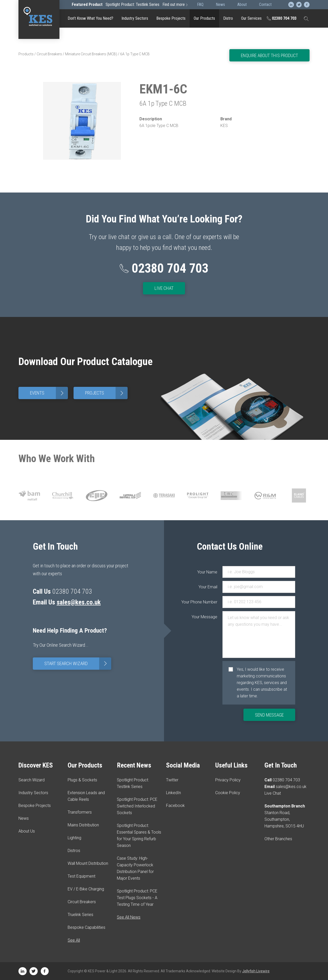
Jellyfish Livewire (256, 971)
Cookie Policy (228, 793)
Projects (106, 393)
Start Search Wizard (78, 664)
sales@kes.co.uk (79, 602)
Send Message (269, 715)
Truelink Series (80, 915)
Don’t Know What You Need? (90, 18)
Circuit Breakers (49, 54)
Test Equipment (81, 876)
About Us (27, 831)
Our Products (204, 18)
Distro (228, 18)
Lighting (74, 838)
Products (26, 54)
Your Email (208, 587)
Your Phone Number (207, 602)
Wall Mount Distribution (88, 863)
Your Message (207, 617)
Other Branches (278, 839)
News (24, 818)
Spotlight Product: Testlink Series (130, 4)
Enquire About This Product (269, 55)
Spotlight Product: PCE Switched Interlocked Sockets (137, 806)
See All (74, 940)
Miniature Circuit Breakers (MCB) (91, 54)
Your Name (207, 572)
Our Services (251, 18)
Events (49, 393)
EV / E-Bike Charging (86, 889)
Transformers (80, 812)
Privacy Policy (228, 780)
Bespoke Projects (171, 18)
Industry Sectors (135, 18)
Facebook (175, 806)
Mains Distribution (83, 825)
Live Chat (164, 288)
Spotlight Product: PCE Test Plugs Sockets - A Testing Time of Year (137, 898)
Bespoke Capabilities (86, 927)
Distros (74, 851)
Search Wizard (32, 780)
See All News (129, 917)
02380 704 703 (282, 18)
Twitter (172, 780)
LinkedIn (173, 793)
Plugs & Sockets (82, 780)
